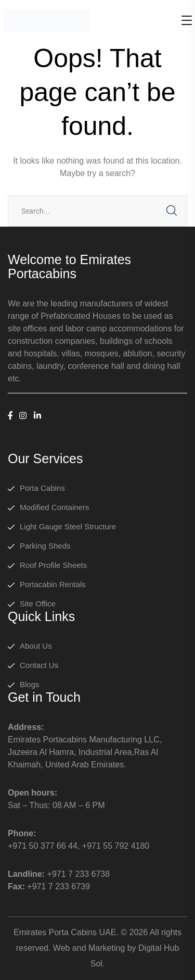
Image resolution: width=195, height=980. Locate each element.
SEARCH (172, 211)
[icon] (10, 416)
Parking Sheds (45, 546)
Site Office (38, 604)
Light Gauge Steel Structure (68, 526)
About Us (36, 646)
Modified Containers (54, 507)
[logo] (46, 20)
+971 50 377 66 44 (43, 846)
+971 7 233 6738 (79, 874)
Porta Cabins (42, 488)
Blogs (30, 684)
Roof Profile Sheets (53, 565)
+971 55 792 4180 (116, 846)
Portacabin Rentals (53, 584)
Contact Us (39, 665)
